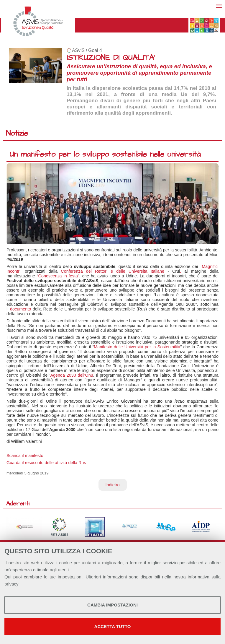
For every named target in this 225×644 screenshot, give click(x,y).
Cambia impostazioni (112, 605)
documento (20, 309)
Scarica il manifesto (25, 456)
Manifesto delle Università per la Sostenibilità (137, 347)
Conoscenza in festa (58, 276)
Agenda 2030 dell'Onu (72, 375)
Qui (8, 577)
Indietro (113, 485)
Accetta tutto (113, 626)
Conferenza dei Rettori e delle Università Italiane (112, 271)
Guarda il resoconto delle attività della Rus (46, 463)
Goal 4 (95, 50)
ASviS (78, 50)
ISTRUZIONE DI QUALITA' (111, 58)
